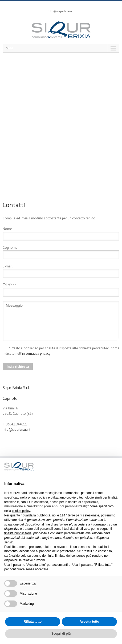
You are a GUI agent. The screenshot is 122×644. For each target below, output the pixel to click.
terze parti (75, 515)
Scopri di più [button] (61, 634)
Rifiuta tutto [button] (33, 622)
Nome (7, 229)
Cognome (10, 248)
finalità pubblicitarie (18, 533)
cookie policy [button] (21, 511)
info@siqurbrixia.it (61, 11)
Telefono (10, 285)
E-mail (8, 266)
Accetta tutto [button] (89, 622)
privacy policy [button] (38, 497)
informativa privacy (36, 353)
